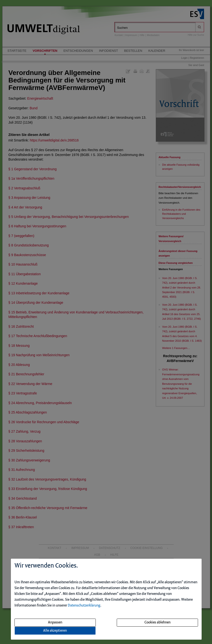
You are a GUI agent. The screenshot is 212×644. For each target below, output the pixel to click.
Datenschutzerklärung (84, 606)
